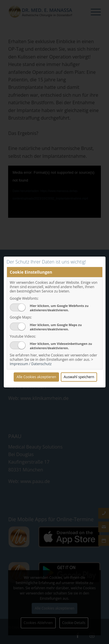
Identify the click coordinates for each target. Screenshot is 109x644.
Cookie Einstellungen (31, 272)
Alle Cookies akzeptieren (36, 377)
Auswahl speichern (79, 377)
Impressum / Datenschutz (31, 364)
